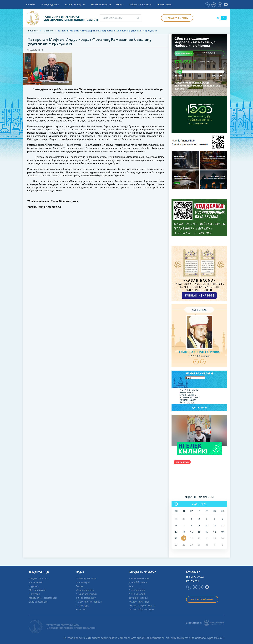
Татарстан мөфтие (75, 4)
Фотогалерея (83, 582)
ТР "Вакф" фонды (138, 598)
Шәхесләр (34, 594)
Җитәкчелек (36, 582)
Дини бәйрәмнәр (139, 582)
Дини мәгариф (137, 594)
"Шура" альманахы (86, 594)
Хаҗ (131, 586)
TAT (224, 18)
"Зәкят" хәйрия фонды (141, 609)
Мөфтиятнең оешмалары (43, 598)
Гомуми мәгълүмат (39, 578)
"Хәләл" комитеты (139, 602)
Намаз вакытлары (139, 578)
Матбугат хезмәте (101, 4)
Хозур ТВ (81, 609)
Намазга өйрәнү (177, 18)
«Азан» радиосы (85, 590)
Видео (79, 586)
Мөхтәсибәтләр (38, 590)
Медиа (120, 4)
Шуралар (34, 586)
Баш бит (31, 4)
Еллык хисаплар (38, 602)
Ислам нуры (83, 606)
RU (218, 18)
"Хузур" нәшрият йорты (142, 606)
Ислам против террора (89, 602)
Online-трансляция (86, 578)
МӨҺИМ (48, 31)
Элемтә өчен (164, 4)
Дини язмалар (137, 590)
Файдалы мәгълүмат (140, 4)
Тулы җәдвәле (199, 408)
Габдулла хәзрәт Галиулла (199, 352)
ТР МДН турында (50, 4)
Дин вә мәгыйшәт (86, 598)
